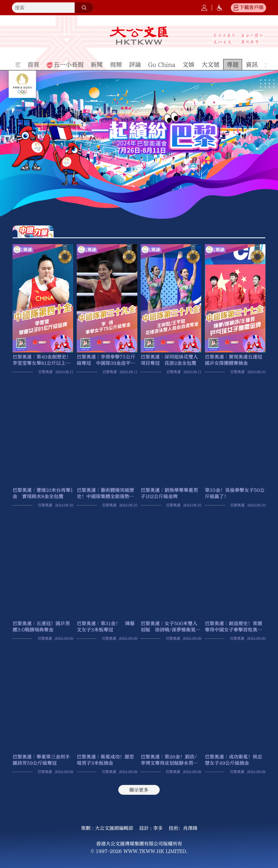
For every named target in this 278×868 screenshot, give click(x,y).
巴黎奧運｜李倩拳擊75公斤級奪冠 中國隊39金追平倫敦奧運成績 (106, 360)
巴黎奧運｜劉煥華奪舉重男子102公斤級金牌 (169, 493)
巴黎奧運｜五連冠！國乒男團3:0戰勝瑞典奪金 (41, 626)
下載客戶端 (251, 7)
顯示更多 (139, 790)
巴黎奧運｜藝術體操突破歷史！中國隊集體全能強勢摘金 (105, 493)
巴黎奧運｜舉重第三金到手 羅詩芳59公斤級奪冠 (43, 760)
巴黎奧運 (45, 372)
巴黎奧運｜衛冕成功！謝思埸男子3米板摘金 (105, 760)
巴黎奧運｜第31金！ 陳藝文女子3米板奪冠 (106, 626)
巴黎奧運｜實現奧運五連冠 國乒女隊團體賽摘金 (235, 360)
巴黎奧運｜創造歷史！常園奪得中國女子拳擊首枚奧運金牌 (234, 627)
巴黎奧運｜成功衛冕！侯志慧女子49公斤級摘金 (234, 760)
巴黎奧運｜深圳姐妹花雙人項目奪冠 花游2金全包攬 (169, 360)
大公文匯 (139, 36)
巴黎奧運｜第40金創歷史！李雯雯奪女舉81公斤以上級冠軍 (42, 360)
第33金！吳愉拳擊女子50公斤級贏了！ (235, 493)
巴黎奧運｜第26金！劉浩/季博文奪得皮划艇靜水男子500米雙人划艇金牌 (169, 760)
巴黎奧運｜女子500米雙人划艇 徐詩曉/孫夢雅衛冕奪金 (171, 627)
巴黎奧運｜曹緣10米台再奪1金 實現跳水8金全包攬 (43, 493)
